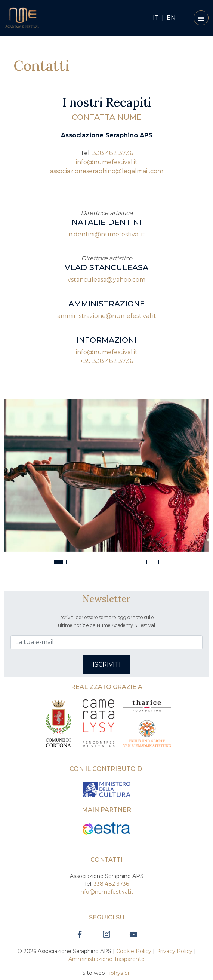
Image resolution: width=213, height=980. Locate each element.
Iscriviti (107, 664)
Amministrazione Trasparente (106, 959)
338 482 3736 (113, 153)
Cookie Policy (134, 951)
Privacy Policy (174, 951)
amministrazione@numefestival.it (107, 316)
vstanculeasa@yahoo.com (106, 280)
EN (171, 18)
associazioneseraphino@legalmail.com (107, 171)
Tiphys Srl (119, 973)
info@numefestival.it (107, 162)
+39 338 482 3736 (106, 361)
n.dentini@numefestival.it (107, 234)
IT (156, 18)
